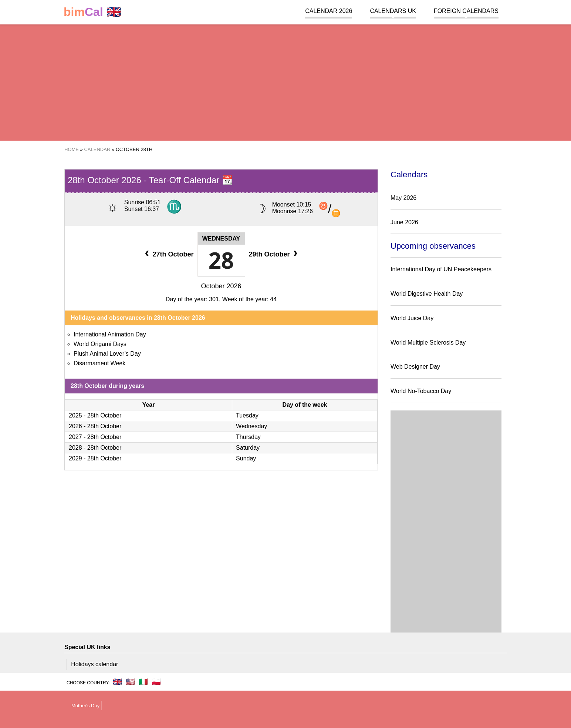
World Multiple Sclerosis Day (428, 343)
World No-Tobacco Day (421, 391)
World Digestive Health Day (427, 294)
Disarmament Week (99, 363)
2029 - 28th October (95, 458)
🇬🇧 (92, 12)
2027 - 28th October (95, 437)
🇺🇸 (130, 682)
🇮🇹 (143, 682)
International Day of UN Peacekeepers (441, 269)
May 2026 (403, 198)
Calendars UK (393, 11)
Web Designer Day (415, 367)
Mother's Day (85, 706)
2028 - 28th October (95, 448)
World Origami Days (100, 344)
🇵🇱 (156, 682)
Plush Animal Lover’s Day (107, 354)
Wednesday (221, 239)
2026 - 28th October (95, 426)
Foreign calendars (466, 11)
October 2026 (221, 286)
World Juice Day (412, 318)
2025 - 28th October (95, 415)
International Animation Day (110, 334)
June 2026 (404, 222)
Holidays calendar (94, 664)
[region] (285, 81)
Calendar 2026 (329, 11)
